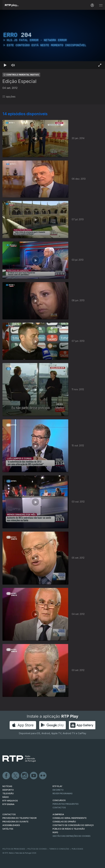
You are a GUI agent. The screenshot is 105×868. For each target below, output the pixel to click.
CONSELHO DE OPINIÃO (64, 822)
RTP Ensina (8, 804)
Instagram (25, 776)
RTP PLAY (57, 786)
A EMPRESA (58, 814)
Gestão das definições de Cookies (72, 836)
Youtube (34, 776)
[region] (52, 39)
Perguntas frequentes (66, 804)
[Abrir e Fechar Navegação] (101, 5)
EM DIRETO (58, 790)
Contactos (59, 808)
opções (9, 97)
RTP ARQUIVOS (10, 801)
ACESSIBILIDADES (11, 825)
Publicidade (77, 849)
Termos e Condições (59, 849)
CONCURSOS (59, 800)
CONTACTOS (9, 814)
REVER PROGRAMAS (63, 793)
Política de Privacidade (14, 849)
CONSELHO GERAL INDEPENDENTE (70, 818)
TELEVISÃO (8, 793)
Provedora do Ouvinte (15, 822)
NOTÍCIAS (7, 786)
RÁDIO (6, 797)
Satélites (8, 829)
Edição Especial (19, 81)
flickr (43, 776)
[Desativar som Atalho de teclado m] (13, 65)
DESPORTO (8, 790)
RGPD (55, 832)
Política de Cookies (37, 849)
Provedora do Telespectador (20, 818)
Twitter (16, 776)
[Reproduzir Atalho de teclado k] (5, 65)
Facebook (6, 776)
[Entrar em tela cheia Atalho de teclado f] (100, 65)
